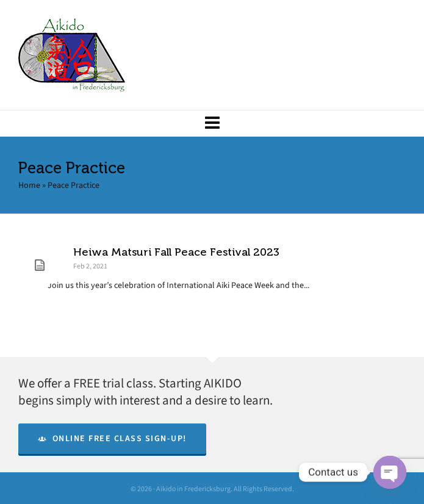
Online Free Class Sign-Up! (112, 438)
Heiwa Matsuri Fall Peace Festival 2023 (176, 252)
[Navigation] (212, 123)
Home (29, 185)
